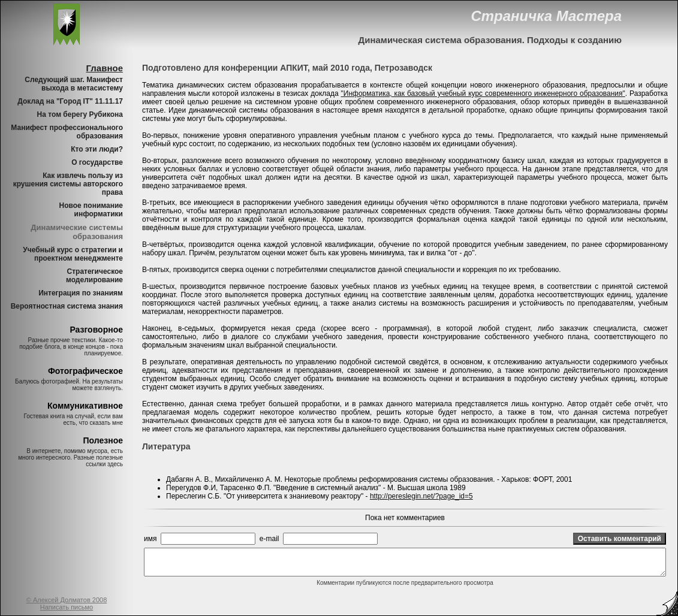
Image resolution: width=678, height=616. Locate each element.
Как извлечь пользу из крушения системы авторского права (68, 184)
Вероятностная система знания (67, 306)
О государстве (97, 162)
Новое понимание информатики (91, 210)
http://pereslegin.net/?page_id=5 (421, 496)
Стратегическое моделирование (94, 276)
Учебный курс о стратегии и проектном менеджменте (73, 254)
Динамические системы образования (77, 232)
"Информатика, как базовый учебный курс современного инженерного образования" (483, 93)
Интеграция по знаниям (81, 293)
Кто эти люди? (97, 149)
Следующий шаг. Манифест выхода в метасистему (74, 84)
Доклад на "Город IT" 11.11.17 (70, 101)
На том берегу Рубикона (80, 114)
